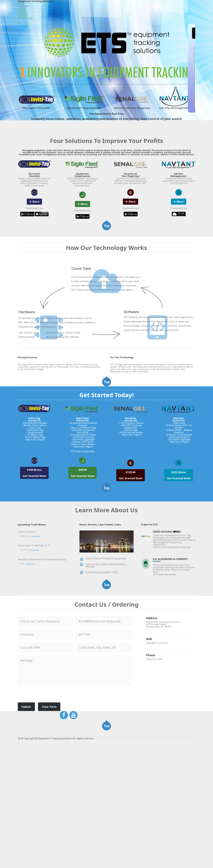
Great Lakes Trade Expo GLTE (33, 649)
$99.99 (82, 550)
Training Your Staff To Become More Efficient (107, 672)
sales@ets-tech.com (156, 759)
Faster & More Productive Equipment (103, 665)
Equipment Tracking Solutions (47, 7)
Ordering (150, 7)
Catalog (166, 7)
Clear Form (47, 815)
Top (107, 264)
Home (87, 7)
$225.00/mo (179, 554)
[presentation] (40, 803)
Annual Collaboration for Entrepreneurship (39, 665)
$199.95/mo (34, 554)
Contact (133, 7)
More (36, 234)
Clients (118, 7)
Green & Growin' (26, 633)
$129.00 (131, 554)
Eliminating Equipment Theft (99, 678)
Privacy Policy (186, 7)
